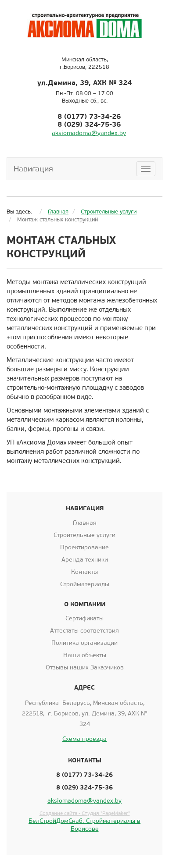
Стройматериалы (85, 584)
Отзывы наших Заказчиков (85, 667)
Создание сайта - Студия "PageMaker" (85, 813)
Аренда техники (85, 560)
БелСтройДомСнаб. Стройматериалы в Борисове (84, 825)
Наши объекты (85, 655)
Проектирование (84, 547)
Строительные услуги (84, 535)
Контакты (84, 572)
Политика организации (84, 643)
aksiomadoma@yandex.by (89, 133)
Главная (85, 523)
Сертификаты (84, 618)
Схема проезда (84, 739)
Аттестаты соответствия (84, 631)
